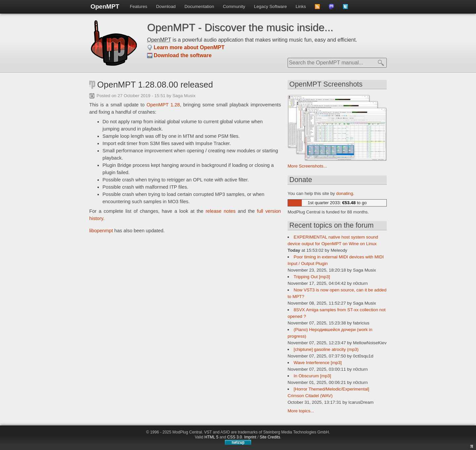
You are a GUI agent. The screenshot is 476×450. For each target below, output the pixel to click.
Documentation (199, 6)
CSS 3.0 (235, 437)
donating (345, 193)
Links (301, 6)
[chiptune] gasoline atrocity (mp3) (326, 349)
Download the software (183, 55)
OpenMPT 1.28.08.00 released (155, 85)
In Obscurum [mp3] (312, 376)
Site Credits (270, 437)
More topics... (301, 411)
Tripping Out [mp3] (312, 277)
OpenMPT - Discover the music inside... (240, 27)
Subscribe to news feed (319, 9)
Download (166, 6)
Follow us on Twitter (348, 9)
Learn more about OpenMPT (189, 47)
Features (139, 6)
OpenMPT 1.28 (163, 105)
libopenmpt (101, 231)
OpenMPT (105, 6)
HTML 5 (211, 437)
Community (234, 6)
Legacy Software (270, 6)
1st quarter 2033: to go (337, 203)
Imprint (250, 437)
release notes (221, 211)
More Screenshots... (307, 166)
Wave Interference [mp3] (317, 363)
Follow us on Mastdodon (334, 9)
